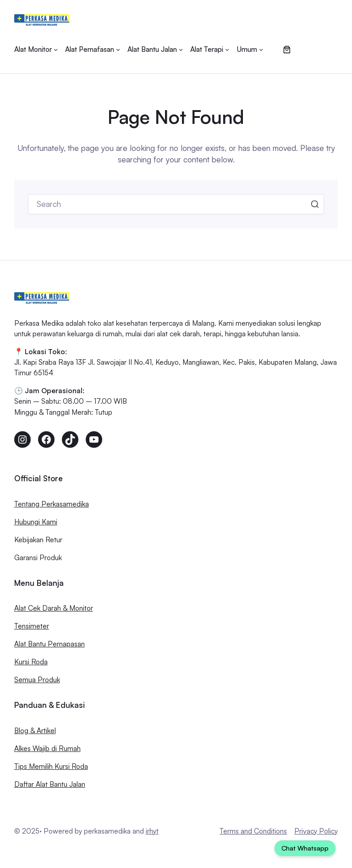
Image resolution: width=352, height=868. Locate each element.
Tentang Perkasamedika (52, 504)
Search (315, 204)
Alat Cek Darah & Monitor (54, 608)
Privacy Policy (316, 831)
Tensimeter (32, 626)
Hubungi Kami (36, 522)
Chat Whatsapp (305, 848)
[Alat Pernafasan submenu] (93, 49)
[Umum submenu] (250, 49)
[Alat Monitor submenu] (36, 49)
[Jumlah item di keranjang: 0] (287, 49)
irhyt (152, 831)
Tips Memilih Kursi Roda (51, 766)
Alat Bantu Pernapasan (49, 644)
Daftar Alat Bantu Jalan (50, 784)
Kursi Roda (31, 662)
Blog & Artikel (35, 730)
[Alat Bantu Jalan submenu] (155, 49)
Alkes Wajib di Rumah (47, 748)
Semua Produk (37, 679)
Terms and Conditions (253, 831)
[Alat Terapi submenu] (210, 49)
